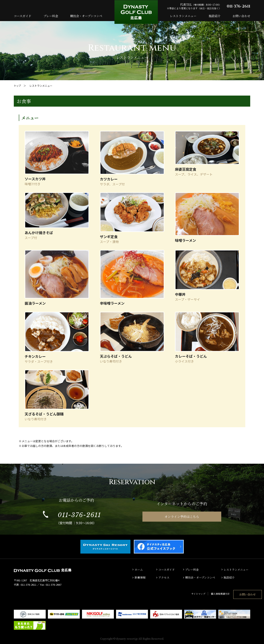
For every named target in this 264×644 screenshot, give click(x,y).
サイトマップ (176, 593)
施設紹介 (215, 16)
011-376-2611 (238, 6)
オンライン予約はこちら (182, 517)
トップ (18, 86)
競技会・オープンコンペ (86, 16)
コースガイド (23, 16)
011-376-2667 (54, 585)
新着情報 (140, 577)
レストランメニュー (183, 16)
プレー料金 (51, 16)
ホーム (139, 569)
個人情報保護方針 (198, 593)
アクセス (164, 577)
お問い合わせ (241, 16)
